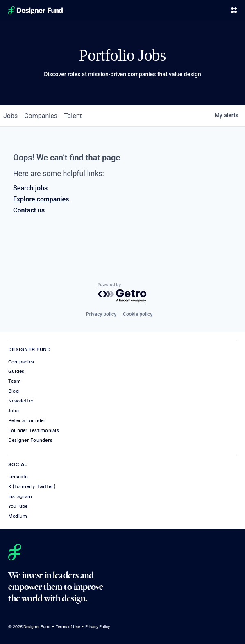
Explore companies (41, 199)
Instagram (20, 496)
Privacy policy (101, 314)
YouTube (18, 506)
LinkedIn (18, 477)
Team (15, 381)
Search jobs (30, 188)
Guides (16, 371)
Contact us (29, 210)
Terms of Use (68, 627)
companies (41, 116)
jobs (10, 116)
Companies (21, 362)
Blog (14, 391)
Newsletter (21, 401)
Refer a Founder (27, 420)
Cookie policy (138, 314)
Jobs (14, 411)
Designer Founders (30, 440)
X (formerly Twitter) (32, 486)
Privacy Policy (98, 627)
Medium (18, 516)
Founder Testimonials (34, 430)
